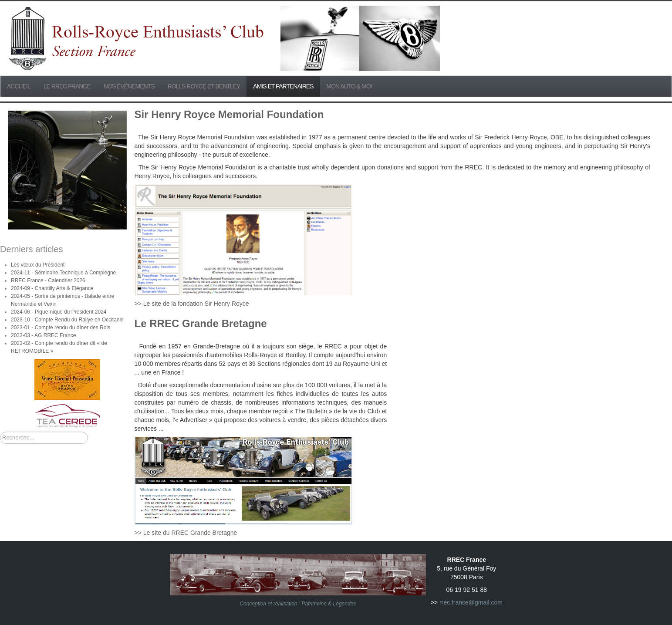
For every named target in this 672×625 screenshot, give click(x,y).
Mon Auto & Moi (349, 86)
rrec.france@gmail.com (471, 602)
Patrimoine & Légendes (329, 604)
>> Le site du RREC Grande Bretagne (186, 533)
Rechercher (0, 432)
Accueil (19, 86)
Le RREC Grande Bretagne (201, 323)
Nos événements (129, 86)
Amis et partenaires (283, 86)
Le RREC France (67, 86)
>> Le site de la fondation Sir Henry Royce (192, 304)
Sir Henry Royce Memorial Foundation (229, 114)
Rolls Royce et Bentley (204, 86)
